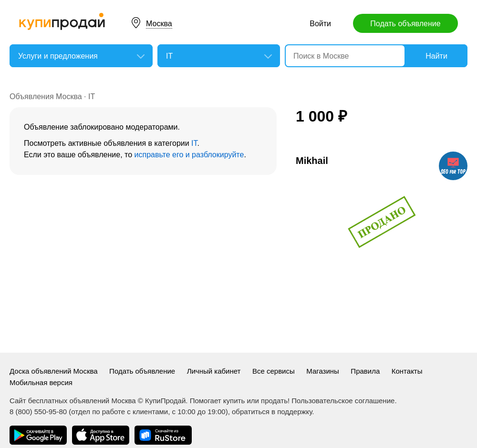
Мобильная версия (41, 382)
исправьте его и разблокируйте (189, 155)
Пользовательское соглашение (343, 401)
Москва (159, 24)
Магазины (323, 371)
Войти (320, 24)
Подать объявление (405, 24)
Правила (365, 371)
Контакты (407, 371)
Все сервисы (274, 371)
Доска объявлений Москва (54, 371)
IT (92, 97)
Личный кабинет (214, 371)
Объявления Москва (46, 97)
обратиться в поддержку (272, 412)
